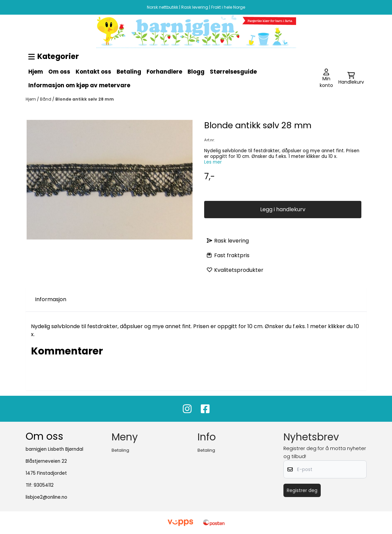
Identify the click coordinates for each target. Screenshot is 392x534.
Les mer (213, 162)
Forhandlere (164, 72)
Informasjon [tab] (51, 299)
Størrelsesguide (233, 72)
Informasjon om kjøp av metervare (79, 85)
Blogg (196, 72)
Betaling (129, 72)
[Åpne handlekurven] (351, 79)
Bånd (46, 99)
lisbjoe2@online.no (46, 497)
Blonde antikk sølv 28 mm (85, 99)
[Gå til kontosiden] (326, 79)
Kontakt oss (93, 72)
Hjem (36, 72)
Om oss (59, 72)
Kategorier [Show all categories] (54, 56)
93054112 (44, 485)
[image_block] (196, 31)
